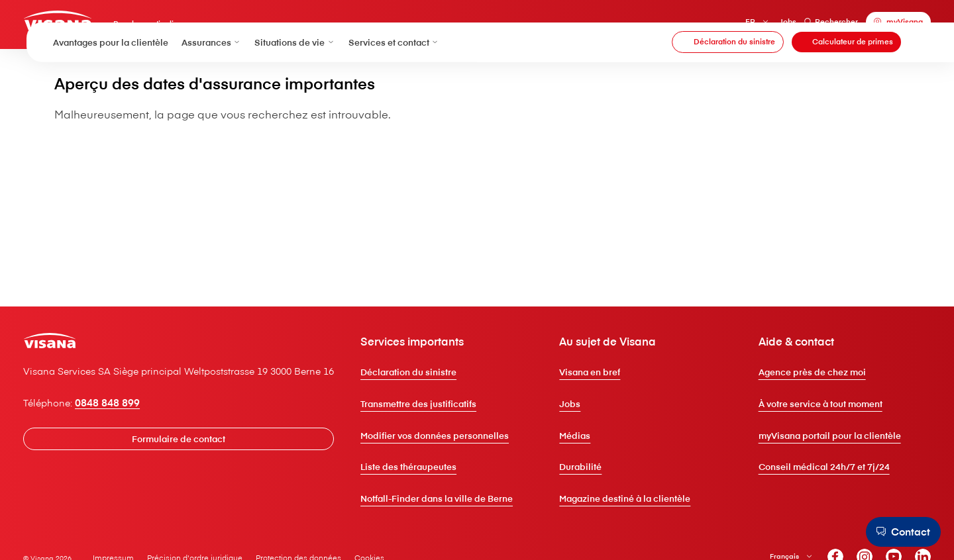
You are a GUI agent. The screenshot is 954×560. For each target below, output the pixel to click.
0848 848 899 (140, 465)
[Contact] (898, 531)
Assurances (211, 72)
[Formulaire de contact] (220, 501)
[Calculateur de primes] (846, 72)
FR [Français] (720, 26)
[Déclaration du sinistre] (727, 72)
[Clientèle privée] (93, 25)
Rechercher (801, 26)
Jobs (758, 26)
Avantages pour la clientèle (111, 72)
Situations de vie (294, 72)
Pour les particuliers (190, 30)
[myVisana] (869, 26)
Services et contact (394, 72)
